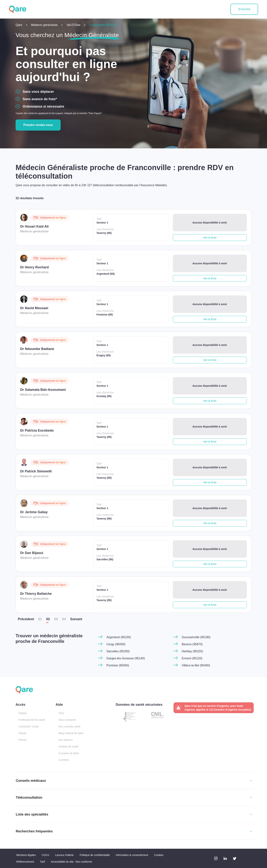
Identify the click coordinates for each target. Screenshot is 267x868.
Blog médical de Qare (71, 733)
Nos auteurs (66, 740)
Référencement (25, 862)
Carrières (64, 760)
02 (48, 619)
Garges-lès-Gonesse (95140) (126, 658)
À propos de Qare (69, 753)
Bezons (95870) (192, 644)
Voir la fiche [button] (210, 238)
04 (64, 619)
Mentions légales (26, 855)
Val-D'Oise (74, 25)
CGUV (45, 855)
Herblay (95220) (192, 651)
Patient (23, 713)
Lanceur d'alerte (65, 855)
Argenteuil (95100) (119, 637)
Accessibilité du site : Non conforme (71, 862)
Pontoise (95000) (118, 665)
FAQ (61, 713)
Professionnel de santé (32, 720)
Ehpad (22, 733)
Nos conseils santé (70, 726)
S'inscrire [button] (244, 9)
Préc (26, 619)
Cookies (159, 855)
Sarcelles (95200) (118, 651)
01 (40, 619)
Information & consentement (132, 855)
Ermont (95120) (192, 658)
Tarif (42, 862)
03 (56, 619)
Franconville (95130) (103, 25)
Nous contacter (67, 720)
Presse (23, 740)
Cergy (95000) (116, 644)
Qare (19, 25)
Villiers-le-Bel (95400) (196, 665)
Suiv (76, 619)
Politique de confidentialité (95, 855)
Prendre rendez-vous (38, 125)
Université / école (28, 726)
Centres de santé (69, 747)
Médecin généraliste (44, 25)
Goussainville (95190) (196, 637)
